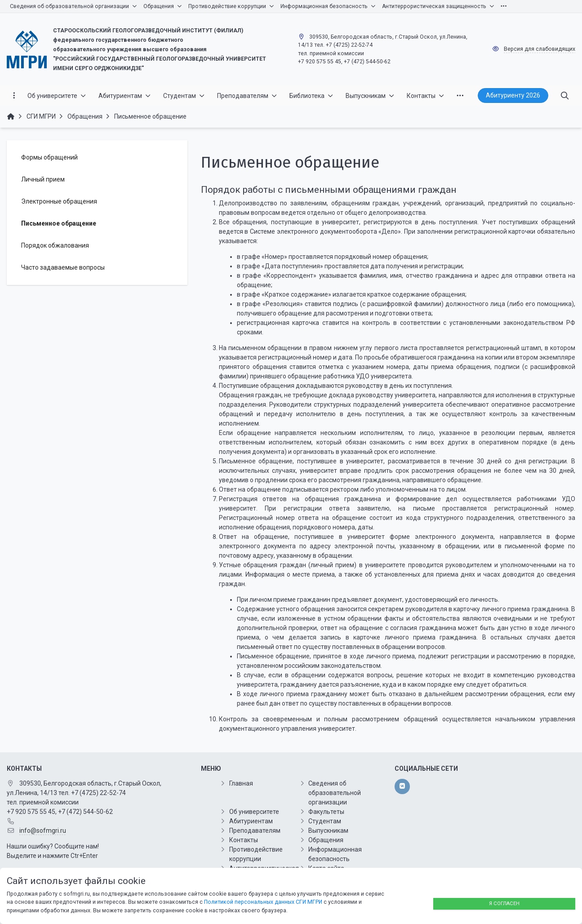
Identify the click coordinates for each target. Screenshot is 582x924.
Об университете (254, 812)
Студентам (325, 821)
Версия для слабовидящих (540, 49)
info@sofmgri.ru (43, 831)
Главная (241, 783)
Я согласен (504, 904)
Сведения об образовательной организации (335, 793)
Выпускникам (328, 831)
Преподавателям (255, 831)
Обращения (326, 840)
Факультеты (326, 812)
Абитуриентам (251, 821)
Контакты (244, 840)
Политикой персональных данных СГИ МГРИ (263, 902)
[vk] (402, 786)
